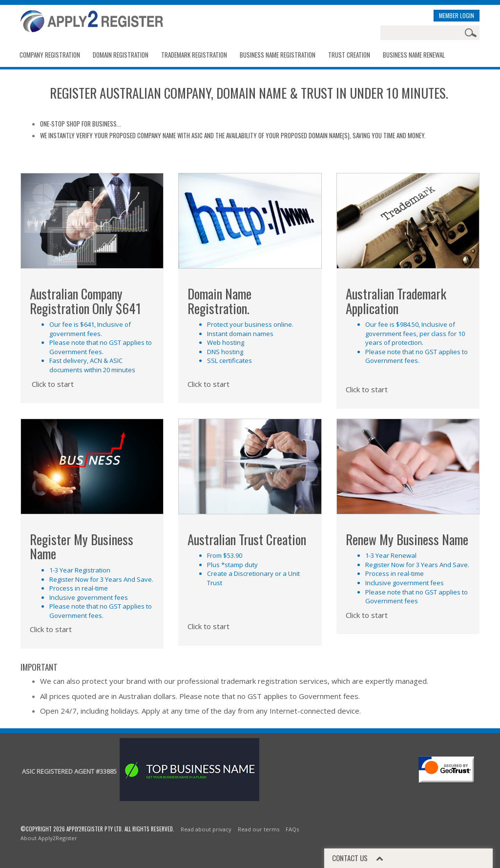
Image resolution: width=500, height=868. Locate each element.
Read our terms (259, 829)
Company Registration (50, 55)
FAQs (292, 829)
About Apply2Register (49, 838)
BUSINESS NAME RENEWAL (414, 55)
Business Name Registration (278, 55)
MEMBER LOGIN (457, 15)
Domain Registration (121, 55)
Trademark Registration (194, 55)
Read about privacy (206, 829)
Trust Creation (349, 55)
